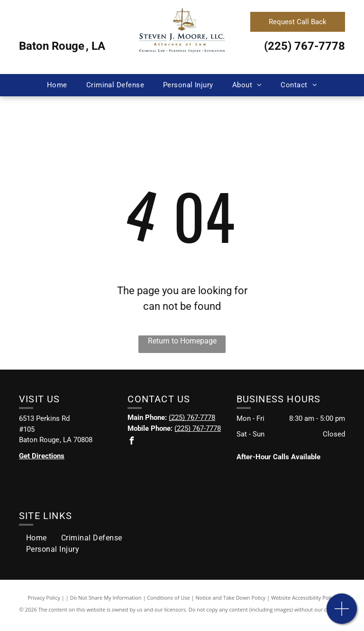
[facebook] (131, 442)
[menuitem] (57, 85)
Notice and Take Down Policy (231, 598)
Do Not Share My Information (106, 598)
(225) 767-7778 (305, 46)
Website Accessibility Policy (304, 598)
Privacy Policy (44, 598)
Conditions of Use (168, 598)
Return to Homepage (182, 341)
